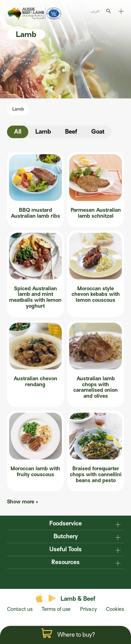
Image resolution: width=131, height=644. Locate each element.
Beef (71, 132)
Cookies (115, 609)
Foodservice (65, 523)
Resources (65, 562)
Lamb (18, 109)
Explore (121, 11)
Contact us (20, 609)
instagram (80, 578)
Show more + (23, 502)
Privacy (88, 609)
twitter (66, 578)
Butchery (66, 536)
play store (53, 598)
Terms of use (56, 609)
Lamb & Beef (78, 599)
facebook (52, 578)
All (18, 132)
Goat (98, 132)
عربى (95, 11)
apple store (40, 598)
